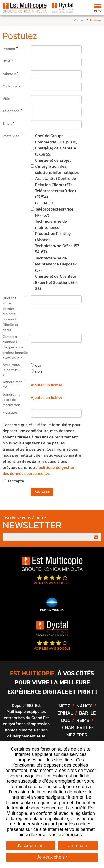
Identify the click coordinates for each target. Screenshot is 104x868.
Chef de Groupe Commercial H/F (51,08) (56, 139)
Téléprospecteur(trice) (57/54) (55, 194)
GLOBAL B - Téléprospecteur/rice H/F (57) (54, 209)
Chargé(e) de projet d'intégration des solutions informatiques (57, 166)
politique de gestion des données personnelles (39, 470)
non (39, 371)
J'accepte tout (31, 846)
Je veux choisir (52, 857)
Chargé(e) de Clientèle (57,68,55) (56, 151)
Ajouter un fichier (46, 385)
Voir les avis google (52, 580)
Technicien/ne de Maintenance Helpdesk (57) (56, 264)
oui (38, 365)
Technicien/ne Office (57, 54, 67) (57, 249)
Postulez (96, 20)
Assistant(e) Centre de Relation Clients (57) (56, 181)
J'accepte (16, 481)
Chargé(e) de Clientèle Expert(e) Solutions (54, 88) (56, 282)
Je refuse (78, 846)
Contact (79, 20)
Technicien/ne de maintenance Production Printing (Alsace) (53, 230)
